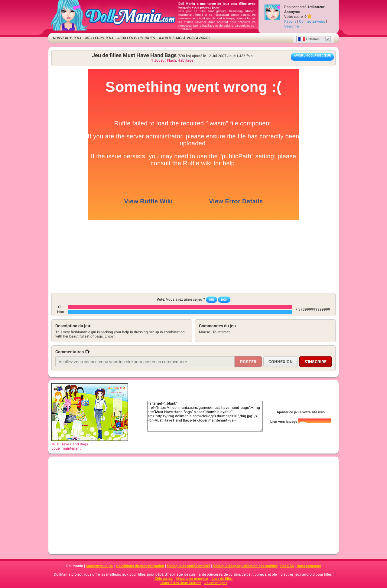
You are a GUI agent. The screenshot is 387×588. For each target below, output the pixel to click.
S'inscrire (291, 26)
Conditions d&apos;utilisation (140, 566)
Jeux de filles (222, 579)
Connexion (281, 362)
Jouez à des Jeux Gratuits (180, 583)
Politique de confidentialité (189, 566)
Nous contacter (309, 566)
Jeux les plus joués (136, 38)
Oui (211, 300)
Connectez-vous (312, 21)
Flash (171, 60)
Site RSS (287, 566)
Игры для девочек (192, 579)
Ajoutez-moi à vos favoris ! (184, 38)
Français (309, 39)
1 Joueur (158, 60)
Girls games (164, 579)
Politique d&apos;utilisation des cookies (245, 566)
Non (224, 300)
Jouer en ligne (216, 583)
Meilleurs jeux (99, 38)
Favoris (290, 21)
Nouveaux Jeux (67, 38)
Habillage (185, 60)
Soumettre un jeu (100, 566)
